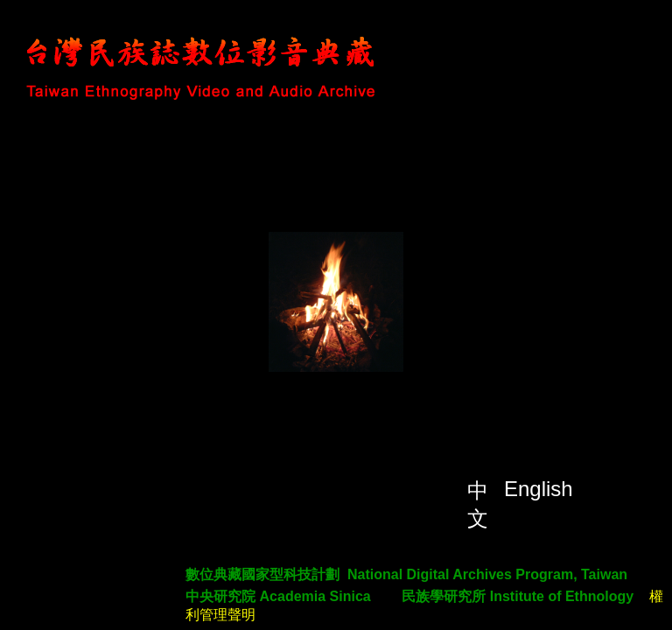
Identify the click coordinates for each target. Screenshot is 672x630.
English (539, 489)
